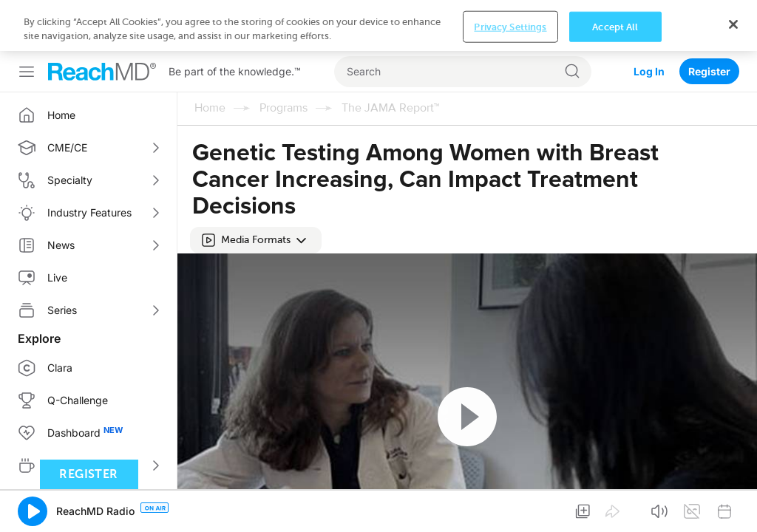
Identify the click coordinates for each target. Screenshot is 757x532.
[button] (256, 189)
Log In (649, 20)
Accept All (615, 509)
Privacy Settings (510, 509)
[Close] (733, 507)
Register (709, 20)
